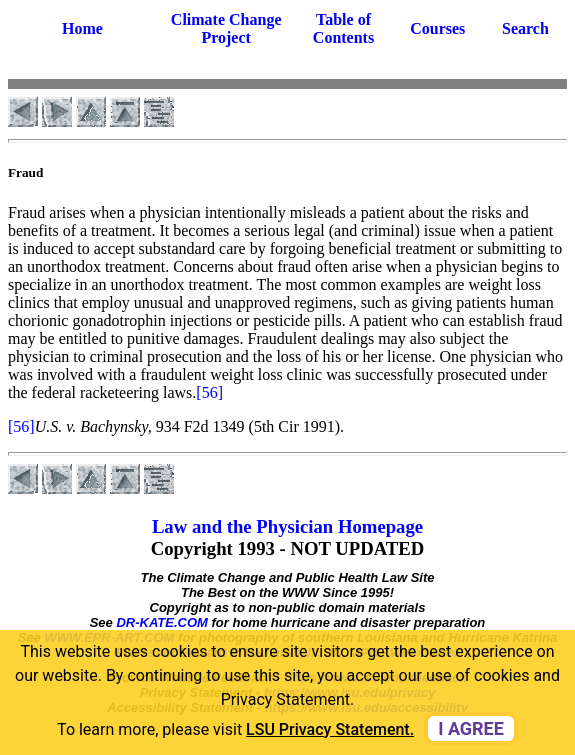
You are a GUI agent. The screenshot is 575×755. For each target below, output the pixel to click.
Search (525, 28)
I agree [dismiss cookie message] (471, 728)
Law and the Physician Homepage (287, 526)
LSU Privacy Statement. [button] (330, 729)
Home (82, 28)
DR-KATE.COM (161, 622)
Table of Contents (343, 28)
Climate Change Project (226, 28)
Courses (437, 28)
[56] (209, 392)
